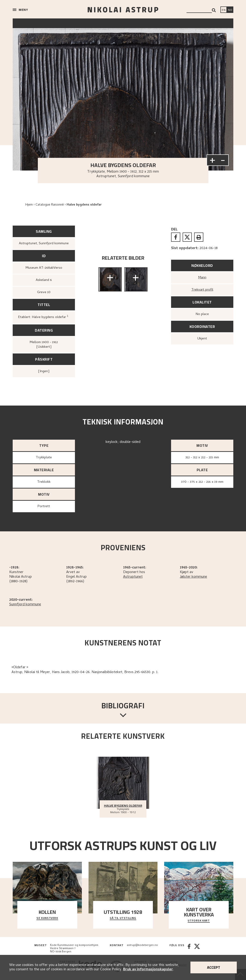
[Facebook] (189, 949)
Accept (214, 967)
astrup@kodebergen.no (142, 945)
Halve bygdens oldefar (84, 205)
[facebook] (176, 237)
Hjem (29, 205)
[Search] (214, 10)
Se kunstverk (47, 918)
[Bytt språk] (230, 10)
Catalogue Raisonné (50, 205)
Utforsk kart (199, 921)
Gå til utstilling (123, 918)
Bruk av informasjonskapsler (148, 970)
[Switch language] (224, 10)
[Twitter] (197, 949)
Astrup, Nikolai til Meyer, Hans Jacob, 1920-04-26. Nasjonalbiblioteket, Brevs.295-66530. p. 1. (85, 672)
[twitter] (187, 237)
